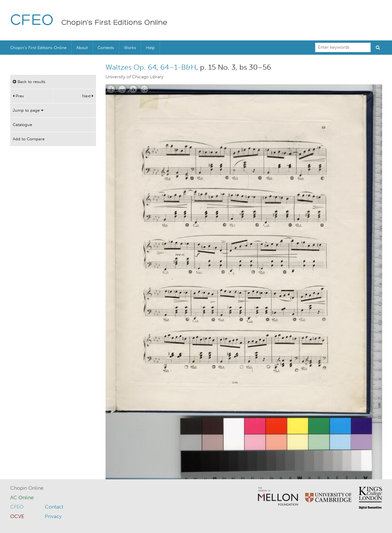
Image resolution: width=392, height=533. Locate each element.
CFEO (32, 21)
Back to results (29, 82)
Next (88, 96)
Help (150, 48)
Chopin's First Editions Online (114, 23)
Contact (54, 507)
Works (130, 48)
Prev (18, 96)
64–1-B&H (178, 67)
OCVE (17, 516)
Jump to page (28, 110)
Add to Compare (29, 139)
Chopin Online (27, 488)
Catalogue (22, 125)
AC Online (22, 498)
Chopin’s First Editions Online (38, 48)
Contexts (106, 48)
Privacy (53, 516)
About (82, 48)
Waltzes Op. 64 (131, 67)
